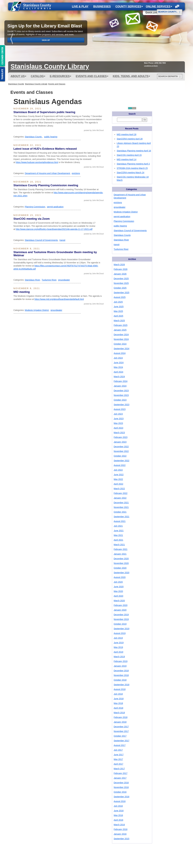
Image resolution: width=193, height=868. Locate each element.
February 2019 (121, 661)
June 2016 (119, 811)
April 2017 (118, 764)
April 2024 (118, 372)
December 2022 (121, 447)
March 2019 (119, 657)
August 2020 (120, 577)
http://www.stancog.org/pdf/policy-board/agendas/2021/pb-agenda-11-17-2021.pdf (54, 229)
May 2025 (118, 311)
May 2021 (118, 535)
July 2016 (118, 806)
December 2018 (121, 671)
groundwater (64, 280)
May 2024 (118, 367)
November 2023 (121, 395)
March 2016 (119, 825)
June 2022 (119, 475)
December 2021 (121, 503)
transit (62, 240)
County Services (129, 6)
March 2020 (119, 601)
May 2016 (118, 815)
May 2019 (118, 647)
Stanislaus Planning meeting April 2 (133, 164)
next (181, 39)
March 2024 (119, 377)
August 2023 (120, 409)
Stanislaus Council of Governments (41, 240)
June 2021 (119, 531)
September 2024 (122, 349)
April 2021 (118, 540)
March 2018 (119, 713)
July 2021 (118, 526)
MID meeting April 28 (127, 134)
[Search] (180, 11)
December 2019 (121, 615)
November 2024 (121, 339)
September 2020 (122, 573)
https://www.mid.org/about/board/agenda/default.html (59, 299)
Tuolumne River (49, 280)
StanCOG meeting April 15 (129, 155)
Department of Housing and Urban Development (47, 173)
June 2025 (119, 307)
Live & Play (80, 6)
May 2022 (118, 479)
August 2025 (120, 297)
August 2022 (120, 465)
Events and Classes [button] (92, 76)
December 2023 (121, 391)
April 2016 (118, 820)
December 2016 (121, 783)
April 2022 (118, 484)
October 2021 (120, 512)
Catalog (38, 76)
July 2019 (118, 638)
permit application (55, 207)
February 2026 (121, 269)
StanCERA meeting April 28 (130, 139)
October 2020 (120, 568)
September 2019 (122, 629)
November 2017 (121, 731)
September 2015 (122, 839)
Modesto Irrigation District (37, 310)
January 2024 (120, 386)
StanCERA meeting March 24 (131, 173)
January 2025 (120, 330)
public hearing (51, 137)
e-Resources (60, 76)
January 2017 (120, 778)
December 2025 (121, 279)
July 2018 (118, 694)
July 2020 (118, 582)
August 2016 (120, 801)
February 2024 (121, 381)
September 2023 (122, 405)
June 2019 (119, 643)
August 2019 (120, 633)
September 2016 (122, 797)
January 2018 (120, 722)
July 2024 (118, 358)
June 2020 (119, 587)
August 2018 (120, 689)
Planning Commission (35, 207)
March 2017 (119, 769)
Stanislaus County (16, 84)
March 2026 (119, 265)
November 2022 (121, 451)
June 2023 (119, 419)
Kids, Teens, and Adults (131, 76)
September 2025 (122, 293)
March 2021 (119, 545)
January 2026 (120, 274)
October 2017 (120, 736)
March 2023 (119, 433)
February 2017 (121, 773)
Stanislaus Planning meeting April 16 (134, 151)
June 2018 (119, 699)
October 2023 (120, 400)
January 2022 (120, 498)
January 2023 (120, 442)
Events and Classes (57, 84)
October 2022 (120, 456)
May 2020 (118, 591)
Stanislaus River (32, 280)
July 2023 (118, 414)
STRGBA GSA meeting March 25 (132, 168)
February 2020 (121, 605)
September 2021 (122, 517)
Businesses (102, 6)
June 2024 (119, 363)
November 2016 (121, 787)
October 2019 (120, 624)
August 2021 (120, 521)
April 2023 (118, 428)
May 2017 (118, 759)
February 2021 (121, 549)
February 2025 (121, 325)
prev (12, 39)
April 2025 (118, 316)
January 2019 (120, 666)
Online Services (159, 6)
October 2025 (120, 288)
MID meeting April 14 (127, 159)
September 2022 (122, 461)
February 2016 (121, 829)
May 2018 (118, 703)
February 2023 (121, 437)
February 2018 (121, 717)
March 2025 (119, 321)
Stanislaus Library (50, 66)
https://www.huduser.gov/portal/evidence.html (37, 162)
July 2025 (118, 302)
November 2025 (121, 283)
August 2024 (120, 353)
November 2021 (121, 507)
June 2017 (119, 755)
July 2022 (118, 470)
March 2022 (119, 489)
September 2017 (122, 741)
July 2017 (118, 750)
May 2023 (118, 423)
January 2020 (120, 610)
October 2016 (120, 792)
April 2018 (118, 708)
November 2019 (121, 619)
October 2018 (120, 680)
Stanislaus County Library (36, 84)
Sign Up (46, 40)
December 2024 (121, 335)
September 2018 (122, 685)
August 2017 (120, 745)
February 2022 (121, 493)
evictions (76, 173)
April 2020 (118, 596)
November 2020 (121, 563)
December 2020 (121, 559)
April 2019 (118, 652)
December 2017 (121, 727)
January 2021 (120, 554)
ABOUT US (18, 76)
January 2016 (120, 834)
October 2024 (120, 344)
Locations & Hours (151, 66)
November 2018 (121, 675)
